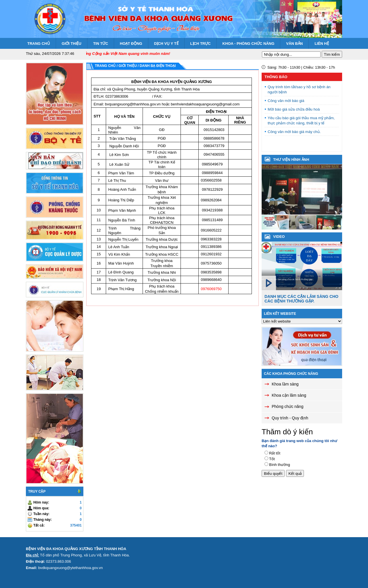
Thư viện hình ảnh (291, 160)
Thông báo (276, 77)
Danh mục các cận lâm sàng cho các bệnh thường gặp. (301, 299)
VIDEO (279, 237)
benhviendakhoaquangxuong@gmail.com (205, 104)
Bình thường (280, 465)
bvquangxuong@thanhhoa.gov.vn (133, 104)
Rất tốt (275, 453)
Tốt (272, 459)
